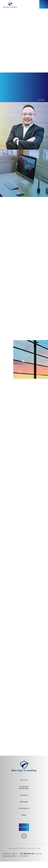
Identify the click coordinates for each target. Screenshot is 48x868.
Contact (24, 827)
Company (24, 795)
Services (24, 780)
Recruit (24, 834)
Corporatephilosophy (24, 787)
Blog (24, 815)
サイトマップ (24, 863)
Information (24, 808)
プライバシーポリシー (11, 860)
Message (24, 802)
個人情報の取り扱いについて (31, 860)
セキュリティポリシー (11, 863)
